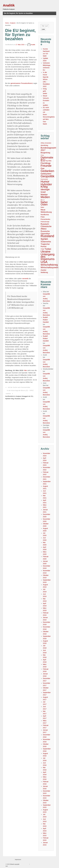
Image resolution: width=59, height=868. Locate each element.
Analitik (9, 5)
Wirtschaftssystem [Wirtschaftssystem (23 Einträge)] (49, 267)
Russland (17, 399)
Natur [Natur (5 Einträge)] (42, 207)
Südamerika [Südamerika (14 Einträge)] (46, 242)
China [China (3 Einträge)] (42, 155)
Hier (25, 370)
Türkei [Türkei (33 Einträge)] (48, 249)
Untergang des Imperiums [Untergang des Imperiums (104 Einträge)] (48, 257)
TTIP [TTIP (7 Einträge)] (42, 249)
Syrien (23, 399)
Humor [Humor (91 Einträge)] (45, 182)
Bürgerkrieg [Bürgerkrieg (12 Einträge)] (45, 153)
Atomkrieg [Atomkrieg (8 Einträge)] (44, 145)
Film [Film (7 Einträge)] (50, 161)
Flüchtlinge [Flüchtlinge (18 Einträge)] (46, 163)
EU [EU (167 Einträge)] (43, 160)
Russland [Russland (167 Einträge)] (47, 236)
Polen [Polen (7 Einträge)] (43, 217)
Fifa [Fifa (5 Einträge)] (47, 161)
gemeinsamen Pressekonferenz (22, 83)
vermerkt (25, 279)
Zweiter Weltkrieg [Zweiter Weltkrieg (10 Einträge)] (44, 271)
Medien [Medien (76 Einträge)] (45, 197)
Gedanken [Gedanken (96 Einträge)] (47, 171)
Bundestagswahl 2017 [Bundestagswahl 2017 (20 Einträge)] (48, 149)
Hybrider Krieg (10, 399)
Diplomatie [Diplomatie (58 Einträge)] (47, 158)
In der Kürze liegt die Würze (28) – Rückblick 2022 (46, 79)
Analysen (13, 23)
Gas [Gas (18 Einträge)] (43, 168)
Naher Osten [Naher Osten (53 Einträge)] (44, 203)
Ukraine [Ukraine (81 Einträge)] (46, 252)
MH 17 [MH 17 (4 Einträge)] (43, 200)
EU (32, 396)
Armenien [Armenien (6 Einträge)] (48, 143)
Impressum (18, 860)
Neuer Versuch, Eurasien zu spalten (46, 100)
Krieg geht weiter (45, 91)
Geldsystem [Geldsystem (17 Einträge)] (46, 174)
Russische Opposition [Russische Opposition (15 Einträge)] (45, 232)
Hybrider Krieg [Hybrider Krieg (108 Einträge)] (46, 186)
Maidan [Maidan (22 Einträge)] (44, 195)
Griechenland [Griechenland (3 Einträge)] (44, 179)
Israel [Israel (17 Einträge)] (43, 192)
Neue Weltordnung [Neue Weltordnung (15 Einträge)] (46, 211)
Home (7, 23)
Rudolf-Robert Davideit (46, 320)
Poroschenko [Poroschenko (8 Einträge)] (45, 219)
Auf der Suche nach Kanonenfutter (19, 387)
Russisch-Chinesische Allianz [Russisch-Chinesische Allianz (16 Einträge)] (46, 226)
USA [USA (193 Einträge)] (44, 262)
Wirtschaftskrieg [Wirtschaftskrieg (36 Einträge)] (49, 265)
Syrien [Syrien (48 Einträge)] (44, 239)
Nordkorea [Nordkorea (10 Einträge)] (45, 215)
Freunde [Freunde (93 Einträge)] (46, 166)
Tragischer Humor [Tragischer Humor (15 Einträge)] (45, 245)
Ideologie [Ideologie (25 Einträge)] (45, 190)
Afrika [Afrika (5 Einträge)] (42, 143)
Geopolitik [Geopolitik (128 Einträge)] (48, 176)
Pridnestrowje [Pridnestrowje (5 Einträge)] (45, 222)
